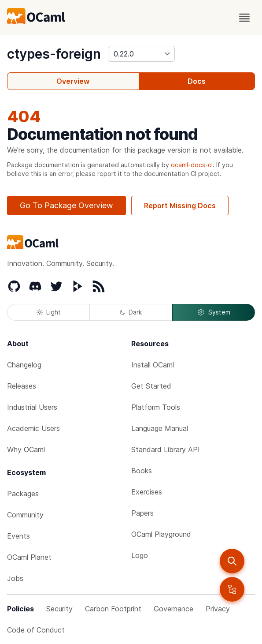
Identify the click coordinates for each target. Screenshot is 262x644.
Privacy (218, 609)
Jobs (15, 578)
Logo (140, 555)
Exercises (147, 492)
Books (142, 471)
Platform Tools (156, 407)
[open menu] (244, 18)
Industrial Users (32, 407)
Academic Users (33, 428)
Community (25, 515)
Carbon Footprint (113, 609)
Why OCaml (26, 449)
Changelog (24, 365)
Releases (22, 386)
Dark (131, 312)
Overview (73, 81)
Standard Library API (166, 449)
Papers (142, 513)
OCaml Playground (161, 534)
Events (18, 536)
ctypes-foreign (54, 54)
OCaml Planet (29, 557)
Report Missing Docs (180, 206)
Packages (23, 494)
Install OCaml (153, 365)
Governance (173, 609)
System (214, 312)
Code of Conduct (36, 630)
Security (59, 609)
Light (49, 312)
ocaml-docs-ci (192, 165)
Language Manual (160, 428)
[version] (141, 54)
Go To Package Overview (66, 205)
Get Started (151, 386)
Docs (197, 81)
